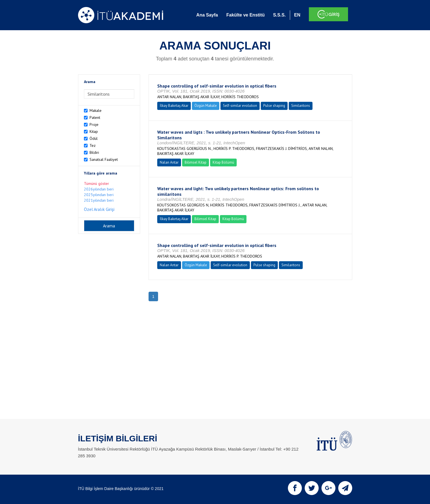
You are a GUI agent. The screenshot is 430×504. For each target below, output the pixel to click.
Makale (96, 110)
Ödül (94, 138)
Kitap (94, 131)
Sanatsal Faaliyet (104, 159)
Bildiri (94, 152)
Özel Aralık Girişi (99, 209)
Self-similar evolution (240, 106)
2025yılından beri (99, 195)
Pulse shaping (274, 106)
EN (297, 15)
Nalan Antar (169, 162)
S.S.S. (279, 15)
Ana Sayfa (207, 15)
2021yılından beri (99, 200)
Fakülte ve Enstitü (245, 15)
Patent (95, 117)
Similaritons (301, 106)
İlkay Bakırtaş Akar (174, 106)
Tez (93, 145)
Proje (94, 124)
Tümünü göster (97, 183)
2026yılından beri (99, 189)
